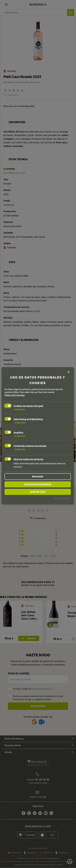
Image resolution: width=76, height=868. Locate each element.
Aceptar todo (38, 492)
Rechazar (38, 477)
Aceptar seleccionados (38, 484)
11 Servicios (19, 423)
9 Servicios (19, 409)
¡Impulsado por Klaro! (62, 498)
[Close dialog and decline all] (68, 372)
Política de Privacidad (14, 395)
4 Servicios (19, 436)
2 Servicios (19, 449)
